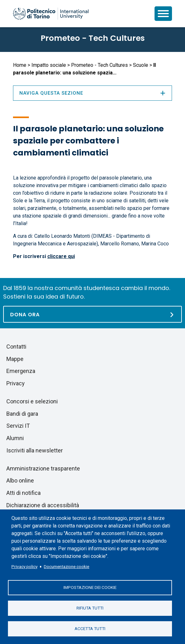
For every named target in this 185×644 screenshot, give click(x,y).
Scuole (141, 65)
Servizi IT (18, 426)
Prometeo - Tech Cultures (93, 38)
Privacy (16, 383)
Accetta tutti (90, 628)
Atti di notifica (23, 493)
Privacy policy (24, 566)
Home (20, 65)
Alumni (15, 438)
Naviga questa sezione (93, 93)
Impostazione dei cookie (90, 587)
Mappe (15, 359)
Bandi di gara (22, 414)
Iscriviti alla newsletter (35, 450)
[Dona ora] (92, 314)
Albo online (20, 480)
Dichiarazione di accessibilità (43, 505)
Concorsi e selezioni (32, 401)
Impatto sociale (49, 65)
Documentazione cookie (66, 566)
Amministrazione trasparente (43, 468)
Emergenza (21, 371)
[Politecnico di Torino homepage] (51, 14)
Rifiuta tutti (90, 608)
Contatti (16, 347)
